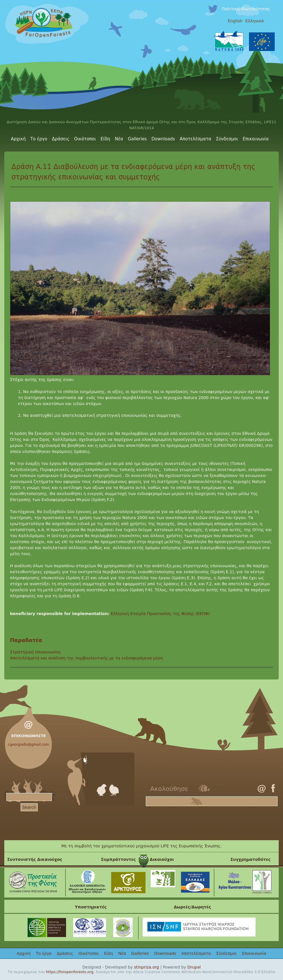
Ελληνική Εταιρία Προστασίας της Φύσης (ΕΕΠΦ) (160, 614)
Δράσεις (61, 139)
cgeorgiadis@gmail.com (29, 745)
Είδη (105, 139)
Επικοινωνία (256, 139)
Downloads (163, 139)
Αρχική (18, 139)
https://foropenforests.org (70, 972)
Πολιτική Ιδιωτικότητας (246, 9)
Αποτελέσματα (196, 139)
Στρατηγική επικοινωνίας (36, 652)
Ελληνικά (254, 21)
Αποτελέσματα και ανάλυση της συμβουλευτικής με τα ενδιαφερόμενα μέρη (86, 658)
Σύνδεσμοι (227, 139)
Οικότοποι (85, 139)
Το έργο (39, 139)
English (235, 21)
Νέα (119, 139)
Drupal (194, 967)
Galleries (137, 139)
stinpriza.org (147, 967)
